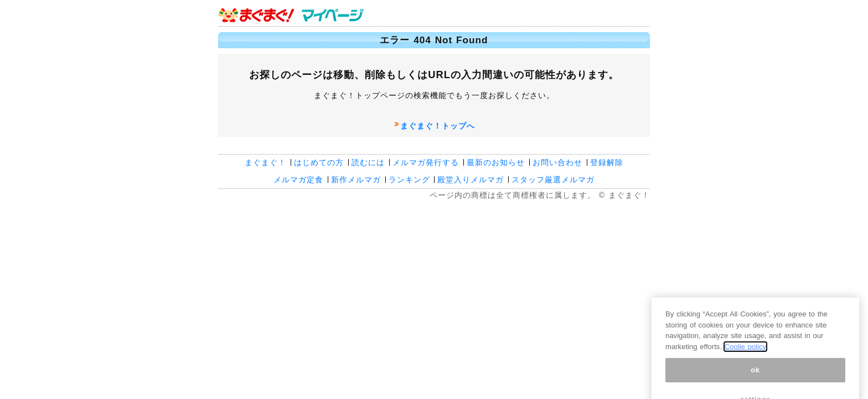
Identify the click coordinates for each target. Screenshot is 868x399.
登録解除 (607, 162)
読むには (368, 162)
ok (755, 375)
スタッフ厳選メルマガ (553, 180)
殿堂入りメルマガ (471, 180)
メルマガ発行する (426, 162)
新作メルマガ (356, 180)
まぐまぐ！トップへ (438, 126)
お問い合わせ (557, 162)
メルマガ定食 (298, 180)
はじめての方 (319, 162)
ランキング (409, 180)
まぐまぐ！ (265, 162)
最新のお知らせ (496, 162)
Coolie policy (745, 353)
